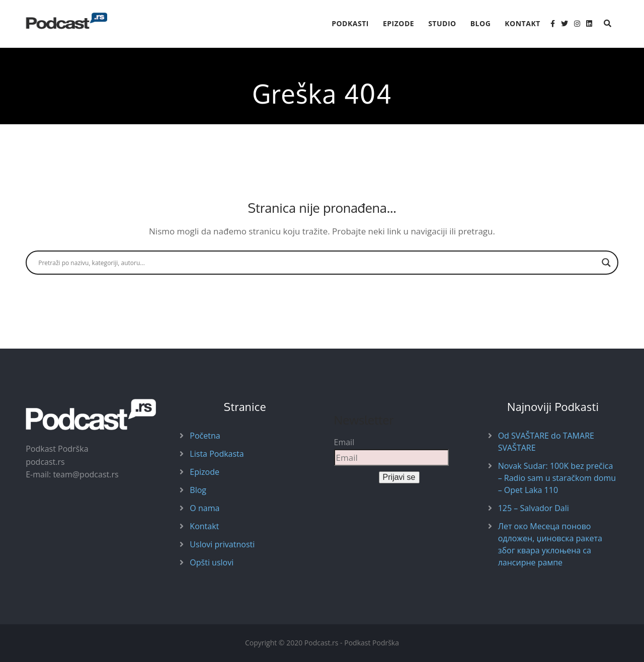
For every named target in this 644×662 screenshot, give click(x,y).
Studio (442, 23)
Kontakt (522, 23)
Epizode (398, 23)
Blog (481, 23)
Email (344, 442)
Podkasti (350, 23)
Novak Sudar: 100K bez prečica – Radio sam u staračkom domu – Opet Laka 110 (557, 478)
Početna (205, 436)
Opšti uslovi (212, 562)
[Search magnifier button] (606, 263)
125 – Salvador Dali (534, 508)
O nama (205, 508)
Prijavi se (399, 477)
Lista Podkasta (217, 454)
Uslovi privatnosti (222, 544)
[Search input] (317, 263)
